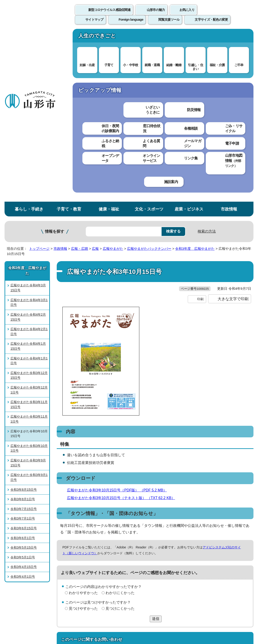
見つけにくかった (120, 446)
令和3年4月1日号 (23, 405)
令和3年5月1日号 (23, 385)
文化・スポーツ (149, 37)
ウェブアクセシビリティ (141, 538)
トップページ (39, 77)
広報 (95, 77)
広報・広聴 (80, 77)
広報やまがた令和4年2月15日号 (28, 145)
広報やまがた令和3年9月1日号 (29, 305)
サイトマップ (185, 538)
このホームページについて (25, 538)
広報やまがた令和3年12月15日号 (29, 203)
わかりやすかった (83, 430)
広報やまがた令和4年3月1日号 (29, 130)
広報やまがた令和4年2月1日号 (29, 160)
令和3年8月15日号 (24, 317)
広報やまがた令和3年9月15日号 (28, 291)
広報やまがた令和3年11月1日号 (29, 247)
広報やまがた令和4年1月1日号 (29, 189)
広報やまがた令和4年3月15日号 (28, 116)
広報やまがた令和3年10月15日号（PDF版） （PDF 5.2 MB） (119, 327)
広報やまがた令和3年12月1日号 (29, 218)
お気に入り (187, 15)
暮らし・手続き (29, 37)
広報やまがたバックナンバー (149, 77)
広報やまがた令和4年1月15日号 (28, 174)
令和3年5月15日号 (24, 376)
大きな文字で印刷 (233, 136)
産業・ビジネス (189, 37)
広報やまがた (113, 77)
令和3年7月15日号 (24, 337)
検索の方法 (207, 59)
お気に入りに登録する (234, 92)
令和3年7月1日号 (23, 347)
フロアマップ (16, 606)
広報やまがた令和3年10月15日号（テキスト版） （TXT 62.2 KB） (123, 335)
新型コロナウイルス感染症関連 (109, 15)
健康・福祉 (109, 37)
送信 (156, 456)
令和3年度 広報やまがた (195, 77)
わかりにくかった (120, 430)
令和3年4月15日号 (24, 395)
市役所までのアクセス (54, 606)
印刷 (200, 136)
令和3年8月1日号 (23, 327)
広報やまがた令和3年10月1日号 (29, 276)
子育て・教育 (69, 37)
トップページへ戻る (243, 524)
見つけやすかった (83, 446)
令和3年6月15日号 (24, 356)
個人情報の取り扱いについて (84, 538)
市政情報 (229, 37)
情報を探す (55, 60)
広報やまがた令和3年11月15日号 (29, 233)
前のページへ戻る (205, 524)
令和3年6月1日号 (23, 366)
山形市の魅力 (156, 15)
